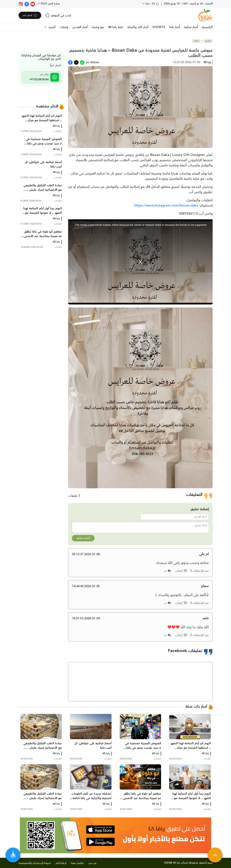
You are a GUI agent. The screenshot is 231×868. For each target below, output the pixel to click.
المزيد (51, 27)
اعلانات (196, 41)
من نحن (92, 863)
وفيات (64, 27)
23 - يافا (152, 4)
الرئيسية (207, 27)
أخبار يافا (175, 27)
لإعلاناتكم (61, 863)
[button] (181, 571)
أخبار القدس (80, 27)
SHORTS (159, 27)
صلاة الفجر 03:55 (50, 4)
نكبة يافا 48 (116, 27)
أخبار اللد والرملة (138, 27)
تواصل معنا (77, 863)
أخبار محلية (191, 27)
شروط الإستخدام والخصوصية (35, 863)
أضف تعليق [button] (83, 538)
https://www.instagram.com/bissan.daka (166, 205)
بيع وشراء (98, 27)
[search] (58, 15)
